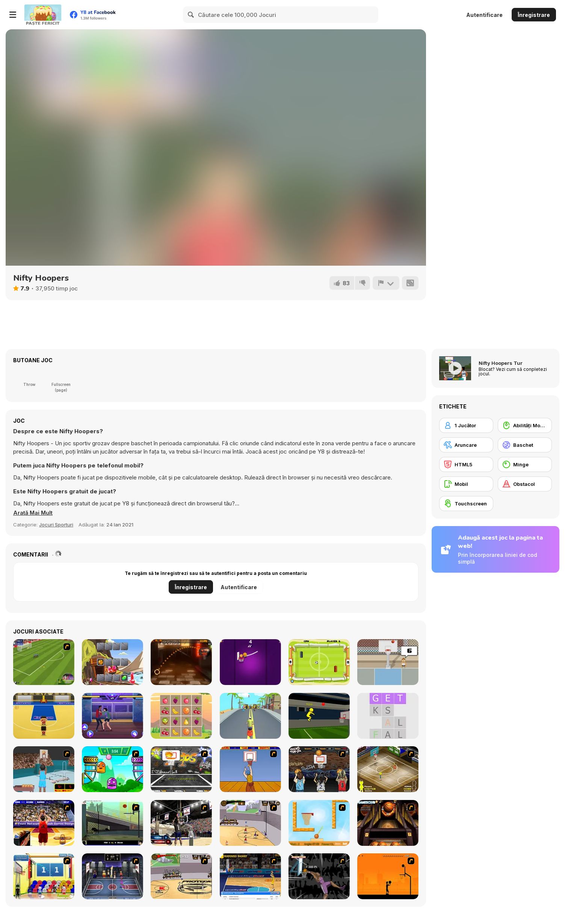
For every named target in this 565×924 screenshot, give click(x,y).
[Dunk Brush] (250, 662)
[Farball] (388, 876)
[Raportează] (386, 283)
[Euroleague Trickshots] (250, 876)
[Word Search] (388, 716)
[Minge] (525, 464)
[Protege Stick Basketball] (181, 876)
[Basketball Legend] (388, 662)
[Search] (191, 15)
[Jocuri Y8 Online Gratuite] (43, 15)
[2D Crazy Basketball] (181, 662)
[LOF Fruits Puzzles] (181, 716)
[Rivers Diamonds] (113, 662)
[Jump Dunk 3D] (319, 716)
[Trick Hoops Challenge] (113, 823)
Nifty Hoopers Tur (501, 363)
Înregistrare (534, 15)
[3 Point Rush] (44, 716)
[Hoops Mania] (319, 769)
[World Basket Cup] (113, 876)
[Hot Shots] (250, 769)
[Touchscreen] (466, 504)
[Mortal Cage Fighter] (113, 716)
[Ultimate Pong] (319, 662)
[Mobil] (466, 484)
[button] (33, 513)
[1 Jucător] (466, 425)
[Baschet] (525, 445)
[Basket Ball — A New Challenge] (319, 823)
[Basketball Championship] (388, 823)
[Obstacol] (525, 484)
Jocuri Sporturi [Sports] (56, 525)
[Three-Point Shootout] (44, 823)
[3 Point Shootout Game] (181, 823)
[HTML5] (466, 464)
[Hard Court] (388, 769)
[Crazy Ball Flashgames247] (113, 769)
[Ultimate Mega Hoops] (181, 769)
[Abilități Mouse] (525, 425)
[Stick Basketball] (250, 823)
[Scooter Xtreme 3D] (250, 716)
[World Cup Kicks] (44, 662)
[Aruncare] (466, 445)
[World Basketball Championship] (44, 876)
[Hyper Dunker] (319, 876)
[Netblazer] (44, 769)
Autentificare (484, 15)
